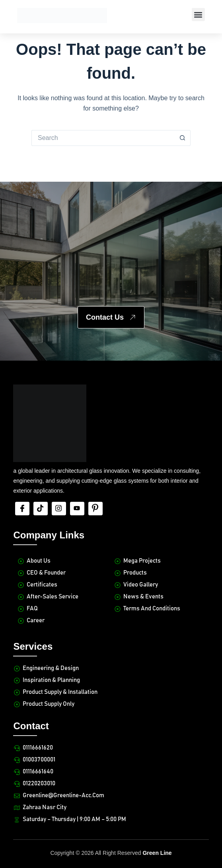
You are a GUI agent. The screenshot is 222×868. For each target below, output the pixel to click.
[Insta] (59, 509)
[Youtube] (77, 509)
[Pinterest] (95, 509)
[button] (198, 15)
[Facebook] (22, 509)
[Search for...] (103, 138)
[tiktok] (41, 509)
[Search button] (183, 138)
